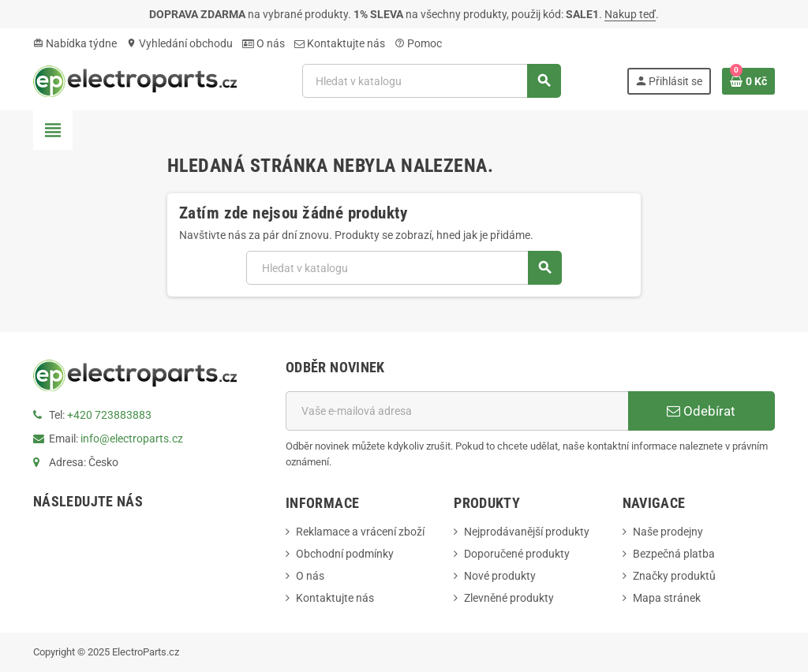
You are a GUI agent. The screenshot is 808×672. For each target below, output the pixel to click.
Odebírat (701, 411)
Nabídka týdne (75, 43)
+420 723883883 (109, 415)
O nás (264, 43)
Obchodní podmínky (345, 554)
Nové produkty (500, 576)
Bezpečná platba (674, 554)
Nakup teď (630, 14)
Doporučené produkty (517, 554)
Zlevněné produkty (509, 598)
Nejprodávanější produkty (527, 532)
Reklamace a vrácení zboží (360, 532)
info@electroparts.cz (132, 439)
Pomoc (418, 43)
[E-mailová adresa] (457, 411)
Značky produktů (674, 576)
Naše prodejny (668, 532)
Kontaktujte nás (340, 43)
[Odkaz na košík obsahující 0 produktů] (748, 81)
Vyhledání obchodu (180, 43)
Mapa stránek (667, 598)
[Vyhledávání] (431, 81)
